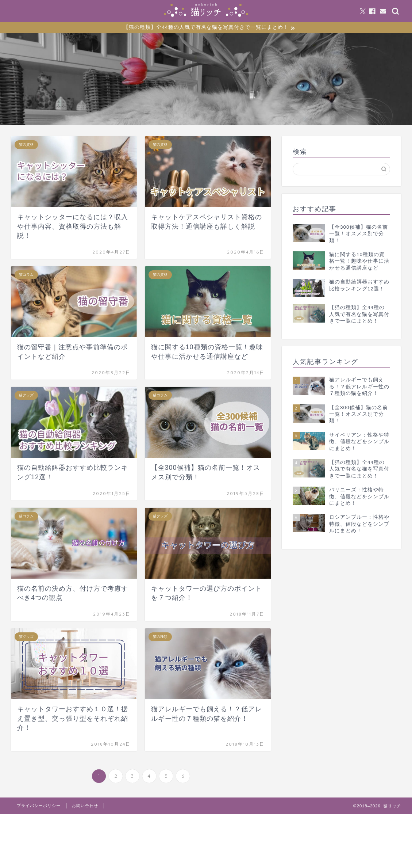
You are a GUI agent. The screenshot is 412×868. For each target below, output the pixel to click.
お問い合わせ (85, 807)
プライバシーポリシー (39, 807)
